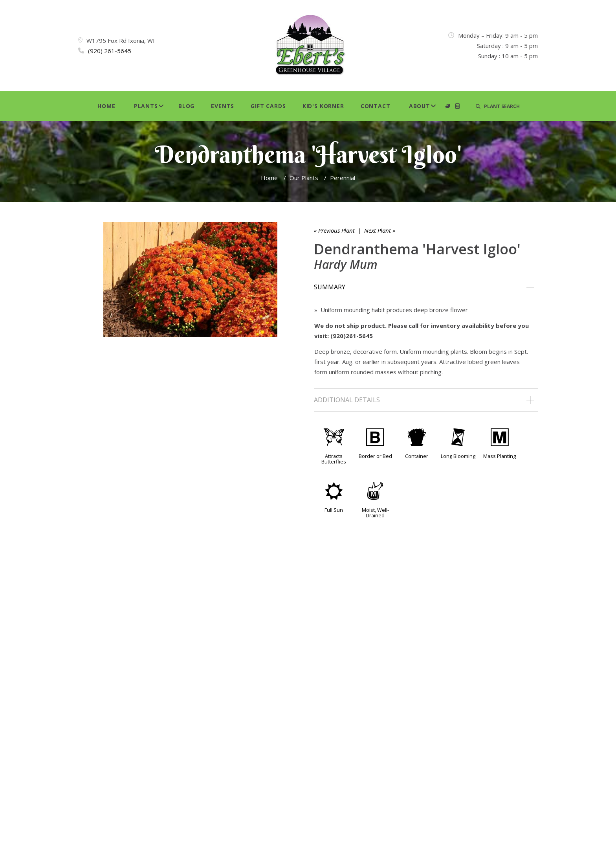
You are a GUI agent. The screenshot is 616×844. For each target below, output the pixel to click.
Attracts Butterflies (334, 459)
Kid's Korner (323, 106)
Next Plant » (380, 230)
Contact (376, 106)
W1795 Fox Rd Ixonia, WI (121, 40)
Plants (146, 106)
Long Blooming (458, 456)
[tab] (426, 287)
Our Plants (304, 178)
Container (417, 456)
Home (106, 106)
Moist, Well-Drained (375, 513)
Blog (186, 106)
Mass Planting (500, 456)
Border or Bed (375, 456)
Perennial (343, 178)
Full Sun (334, 510)
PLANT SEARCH (498, 106)
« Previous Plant (334, 230)
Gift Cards (268, 106)
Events (223, 106)
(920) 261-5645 (110, 51)
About (420, 106)
